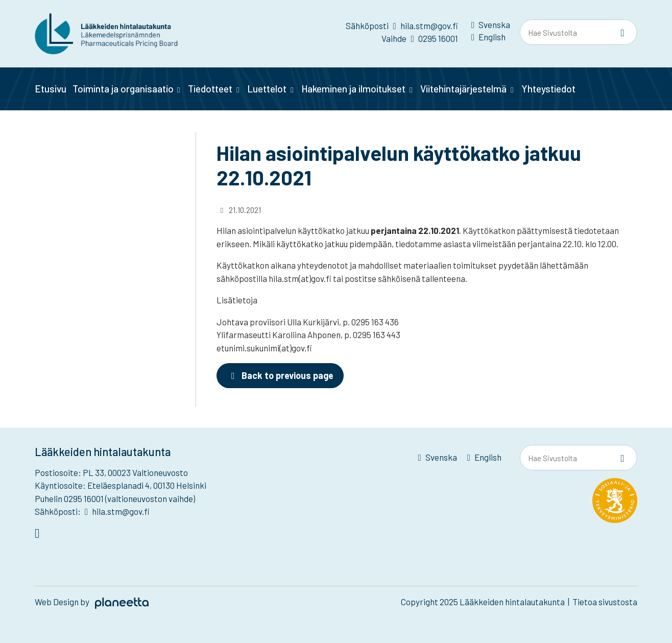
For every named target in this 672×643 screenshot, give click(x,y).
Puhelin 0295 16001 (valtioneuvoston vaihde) (115, 498)
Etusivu (51, 89)
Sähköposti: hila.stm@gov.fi (92, 511)
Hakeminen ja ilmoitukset (353, 89)
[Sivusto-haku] (622, 33)
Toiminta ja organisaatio (123, 89)
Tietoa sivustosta (605, 602)
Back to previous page (280, 375)
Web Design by (92, 602)
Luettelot (267, 89)
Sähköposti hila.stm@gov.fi (402, 26)
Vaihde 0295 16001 (419, 38)
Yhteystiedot (548, 89)
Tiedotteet (210, 89)
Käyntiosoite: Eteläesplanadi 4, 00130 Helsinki (121, 485)
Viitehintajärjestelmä (463, 89)
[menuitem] (491, 27)
